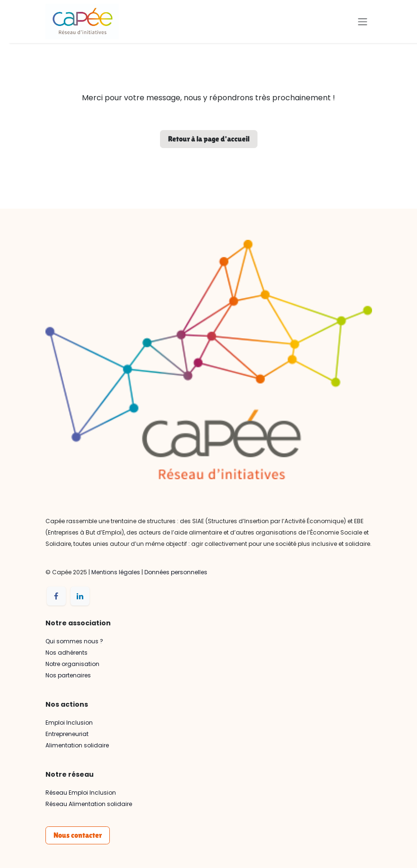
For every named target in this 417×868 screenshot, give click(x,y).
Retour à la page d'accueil (209, 139)
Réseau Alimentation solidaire (89, 804)
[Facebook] (56, 596)
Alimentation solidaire (77, 745)
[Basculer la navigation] (363, 22)
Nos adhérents (67, 653)
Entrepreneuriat (67, 734)
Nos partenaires (68, 675)
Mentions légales (116, 572)
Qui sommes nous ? (74, 641)
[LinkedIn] (80, 596)
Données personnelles (176, 572)
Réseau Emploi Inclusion (81, 793)
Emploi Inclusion (69, 723)
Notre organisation (72, 664)
